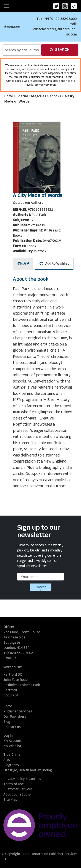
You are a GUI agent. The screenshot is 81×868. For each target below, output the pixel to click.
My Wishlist (12, 746)
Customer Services (18, 789)
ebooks (56, 96)
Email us (10, 658)
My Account (13, 741)
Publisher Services (18, 712)
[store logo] (12, 27)
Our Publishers (15, 717)
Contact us (12, 727)
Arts (7, 760)
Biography (11, 765)
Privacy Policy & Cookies (22, 779)
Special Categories (32, 96)
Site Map (10, 800)
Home (9, 96)
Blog (7, 722)
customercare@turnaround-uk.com (52, 77)
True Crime (12, 755)
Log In (8, 736)
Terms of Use (14, 784)
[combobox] (22, 50)
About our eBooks (17, 795)
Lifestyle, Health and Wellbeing (28, 770)
